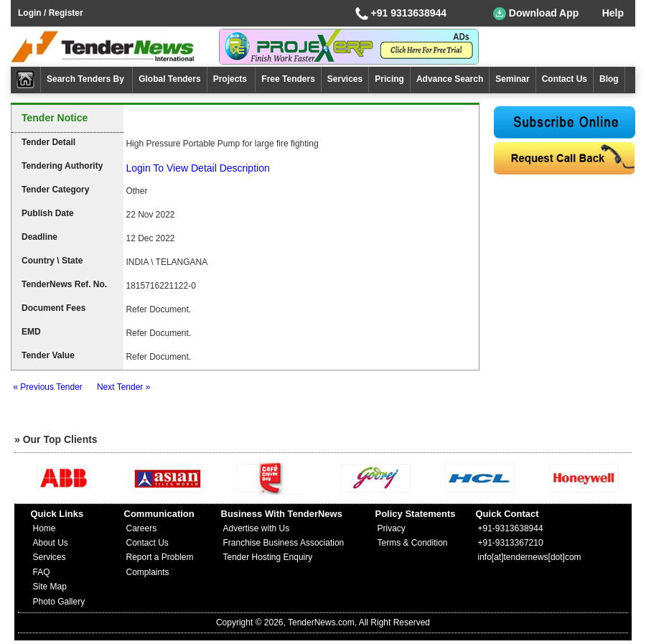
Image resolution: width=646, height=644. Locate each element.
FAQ (42, 572)
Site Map (50, 587)
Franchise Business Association (284, 543)
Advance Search (450, 79)
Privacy (392, 528)
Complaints (148, 572)
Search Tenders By (86, 79)
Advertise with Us (257, 528)
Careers (142, 528)
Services (345, 79)
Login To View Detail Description (197, 168)
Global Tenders (169, 79)
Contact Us (565, 79)
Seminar (512, 79)
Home (45, 528)
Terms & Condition (413, 543)
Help (613, 13)
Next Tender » (124, 387)
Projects (231, 79)
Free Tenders (288, 79)
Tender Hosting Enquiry (268, 557)
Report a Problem (160, 557)
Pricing (389, 79)
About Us (51, 543)
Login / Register (51, 13)
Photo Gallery (59, 602)
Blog (609, 79)
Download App (536, 14)
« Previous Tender (48, 387)
